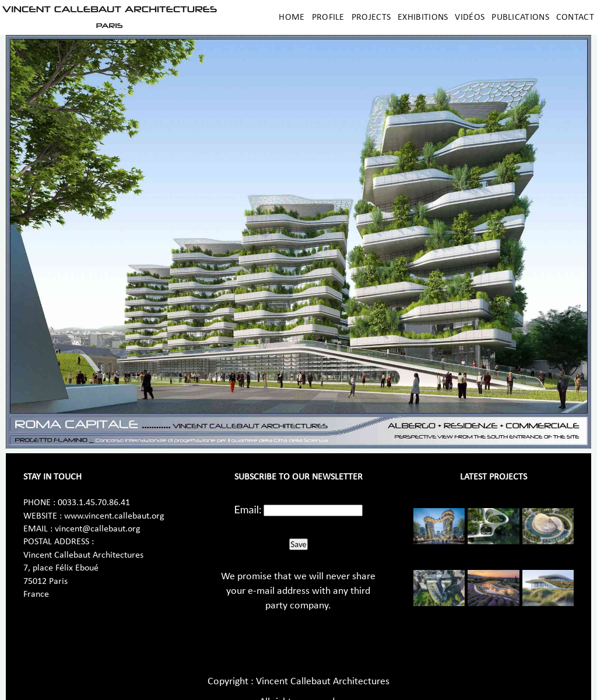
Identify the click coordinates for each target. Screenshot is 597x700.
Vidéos (470, 17)
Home (292, 17)
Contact (575, 17)
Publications (520, 17)
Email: (248, 509)
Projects (371, 17)
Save (298, 544)
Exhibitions (423, 17)
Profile (328, 17)
